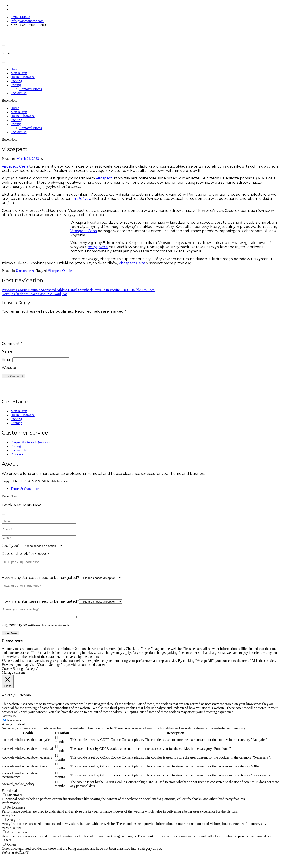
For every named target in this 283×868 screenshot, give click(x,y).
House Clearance (23, 77)
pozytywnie (98, 247)
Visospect (104, 178)
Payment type (14, 637)
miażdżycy (81, 199)
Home (15, 69)
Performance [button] (11, 815)
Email (7, 365)
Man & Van (19, 73)
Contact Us (19, 93)
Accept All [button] (33, 680)
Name (7, 357)
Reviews (17, 459)
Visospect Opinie (60, 271)
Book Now (10, 100)
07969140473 (20, 17)
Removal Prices (31, 89)
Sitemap (16, 428)
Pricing (16, 85)
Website (9, 373)
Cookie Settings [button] (13, 680)
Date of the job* (16, 559)
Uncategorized (26, 271)
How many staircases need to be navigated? (40, 585)
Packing (16, 81)
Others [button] (7, 852)
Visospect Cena (15, 166)
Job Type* (11, 551)
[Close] (4, 63)
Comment (12, 349)
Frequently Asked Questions (31, 447)
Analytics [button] (9, 827)
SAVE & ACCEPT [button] (15, 864)
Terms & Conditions (25, 494)
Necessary (14, 732)
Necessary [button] (9, 728)
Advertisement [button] (12, 839)
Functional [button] (9, 802)
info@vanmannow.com (27, 21)
